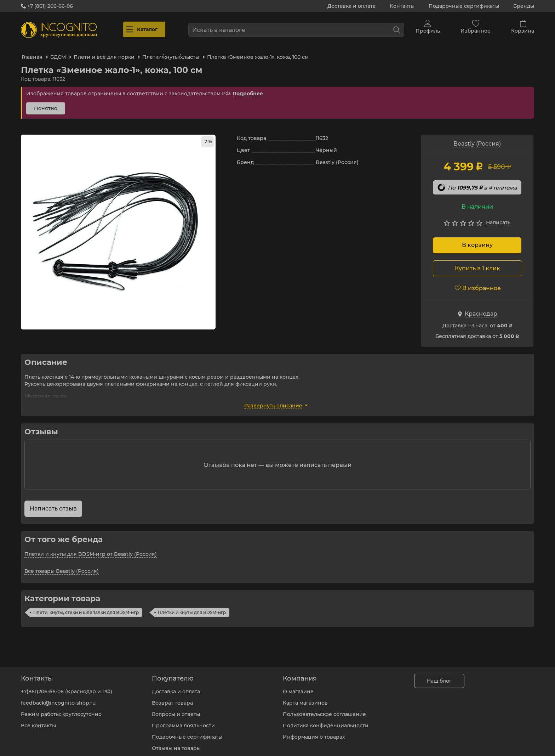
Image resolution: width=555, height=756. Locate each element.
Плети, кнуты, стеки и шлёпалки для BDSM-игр (86, 606)
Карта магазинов (305, 698)
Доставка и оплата (351, 6)
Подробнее (248, 87)
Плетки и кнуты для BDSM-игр (192, 606)
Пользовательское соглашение (324, 709)
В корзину (477, 239)
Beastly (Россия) (477, 137)
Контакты (402, 6)
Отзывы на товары (176, 743)
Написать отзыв (53, 502)
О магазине (298, 686)
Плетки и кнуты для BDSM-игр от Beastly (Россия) (91, 548)
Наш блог (439, 676)
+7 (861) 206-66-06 (47, 6)
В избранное (478, 281)
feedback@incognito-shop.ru (58, 698)
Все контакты (38, 720)
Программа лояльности (183, 720)
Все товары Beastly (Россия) (62, 565)
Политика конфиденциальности (326, 720)
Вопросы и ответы (176, 709)
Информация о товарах (314, 732)
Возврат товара (172, 698)
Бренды (524, 6)
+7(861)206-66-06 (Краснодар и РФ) (67, 686)
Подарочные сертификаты (464, 6)
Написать (498, 216)
